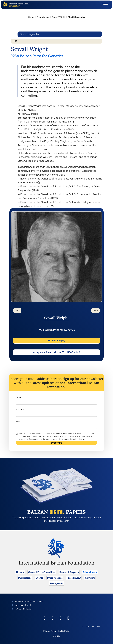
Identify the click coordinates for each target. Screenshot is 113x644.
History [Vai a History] (20, 572)
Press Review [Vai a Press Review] (74, 578)
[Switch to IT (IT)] (83, 626)
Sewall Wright (58, 17)
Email (18, 421)
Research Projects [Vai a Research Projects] (69, 572)
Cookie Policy (64, 631)
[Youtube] (68, 618)
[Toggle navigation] (104, 5)
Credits (57, 636)
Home (31, 17)
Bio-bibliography (56, 340)
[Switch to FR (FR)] (93, 626)
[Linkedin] (53, 618)
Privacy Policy (50, 631)
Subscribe (56, 443)
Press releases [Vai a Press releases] (55, 578)
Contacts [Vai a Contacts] (90, 578)
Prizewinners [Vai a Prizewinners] (90, 572)
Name (19, 397)
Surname (20, 409)
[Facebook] (45, 618)
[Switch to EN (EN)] (98, 626)
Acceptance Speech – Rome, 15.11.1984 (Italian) (56, 352)
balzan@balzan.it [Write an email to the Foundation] (23, 605)
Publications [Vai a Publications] (25, 578)
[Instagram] (60, 618)
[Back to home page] (6, 5)
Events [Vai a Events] (39, 578)
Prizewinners (43, 17)
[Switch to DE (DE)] (88, 626)
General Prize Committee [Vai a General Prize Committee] (42, 572)
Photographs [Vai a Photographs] (56, 583)
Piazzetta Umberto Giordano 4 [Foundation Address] (29, 601)
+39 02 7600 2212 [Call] (23, 609)
